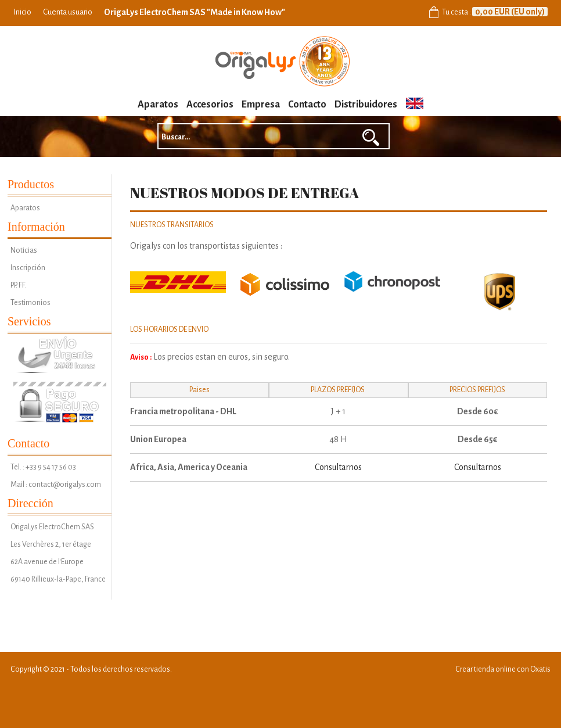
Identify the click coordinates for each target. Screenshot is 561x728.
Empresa (261, 105)
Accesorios (210, 105)
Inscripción (28, 268)
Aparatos (158, 105)
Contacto (307, 105)
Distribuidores (366, 105)
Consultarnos (338, 467)
